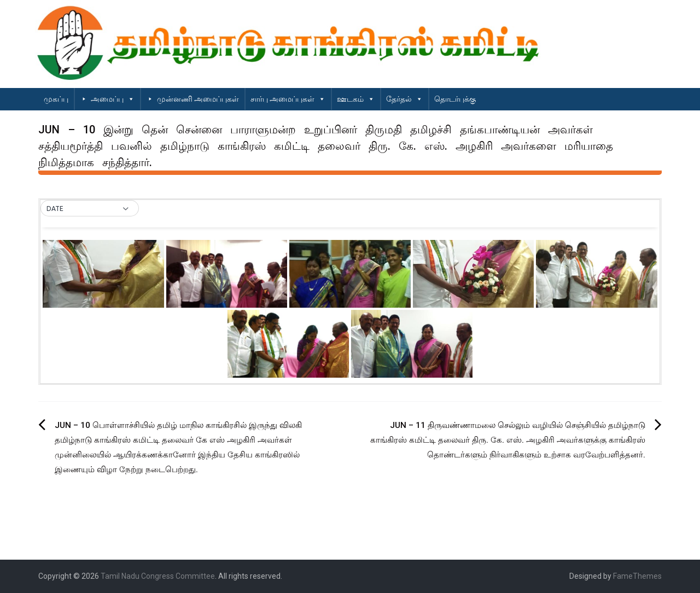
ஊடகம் (356, 99)
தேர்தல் (404, 99)
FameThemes (637, 576)
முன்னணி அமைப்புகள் (198, 99)
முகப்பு (56, 99)
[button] (90, 209)
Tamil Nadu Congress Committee (158, 576)
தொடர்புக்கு (455, 99)
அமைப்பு (113, 99)
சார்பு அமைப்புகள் (288, 99)
